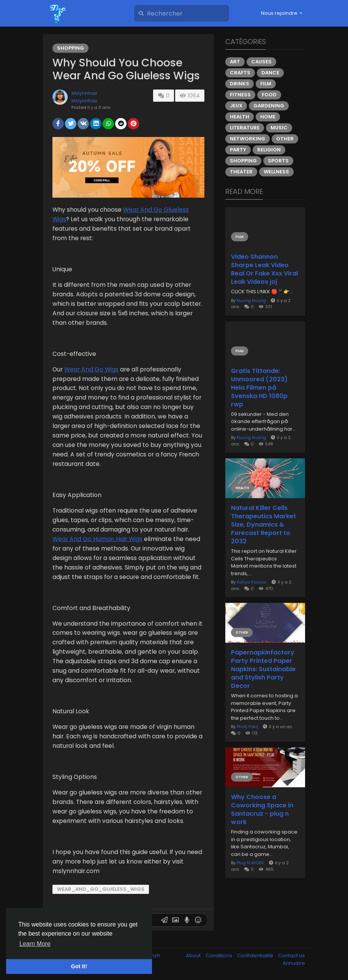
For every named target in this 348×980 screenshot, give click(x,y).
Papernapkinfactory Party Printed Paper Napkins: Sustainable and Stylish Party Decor (263, 669)
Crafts (240, 73)
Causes (261, 62)
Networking (248, 139)
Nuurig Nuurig (251, 300)
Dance (270, 73)
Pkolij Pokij (247, 727)
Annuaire (294, 963)
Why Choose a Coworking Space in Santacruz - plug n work (262, 810)
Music (279, 128)
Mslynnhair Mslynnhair (85, 97)
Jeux (236, 106)
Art (235, 62)
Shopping (70, 48)
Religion (269, 150)
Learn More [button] (35, 944)
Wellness (276, 172)
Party (238, 150)
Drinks (240, 84)
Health (240, 117)
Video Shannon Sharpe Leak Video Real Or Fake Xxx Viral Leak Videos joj (264, 269)
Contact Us (292, 956)
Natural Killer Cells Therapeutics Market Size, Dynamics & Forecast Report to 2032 (263, 525)
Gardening (269, 106)
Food (269, 95)
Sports (278, 161)
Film (266, 84)
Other (285, 139)
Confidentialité (256, 956)
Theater (241, 172)
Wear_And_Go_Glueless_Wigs (101, 889)
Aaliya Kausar (252, 582)
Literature (245, 128)
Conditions (219, 956)
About (194, 956)
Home (268, 117)
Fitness (240, 95)
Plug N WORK (250, 863)
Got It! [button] (79, 966)
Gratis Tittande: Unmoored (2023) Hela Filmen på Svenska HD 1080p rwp (259, 388)
